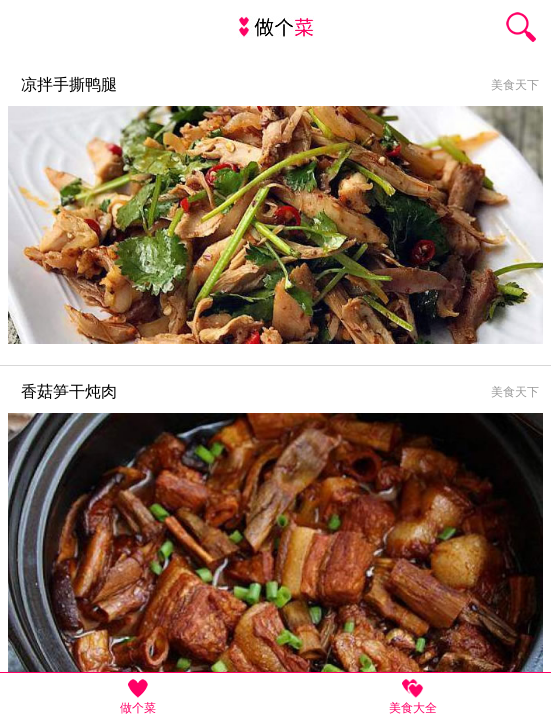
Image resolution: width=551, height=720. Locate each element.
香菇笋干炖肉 (69, 391)
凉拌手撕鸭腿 (69, 84)
